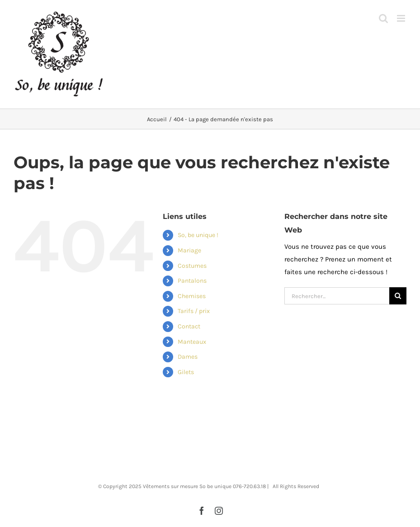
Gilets (186, 372)
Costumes (192, 266)
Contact (189, 326)
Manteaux (192, 342)
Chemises (192, 296)
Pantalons (192, 281)
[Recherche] (398, 296)
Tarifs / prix (194, 311)
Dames (188, 357)
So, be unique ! (198, 235)
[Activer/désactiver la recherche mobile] (383, 18)
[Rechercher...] (337, 296)
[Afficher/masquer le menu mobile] (402, 18)
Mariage (189, 250)
